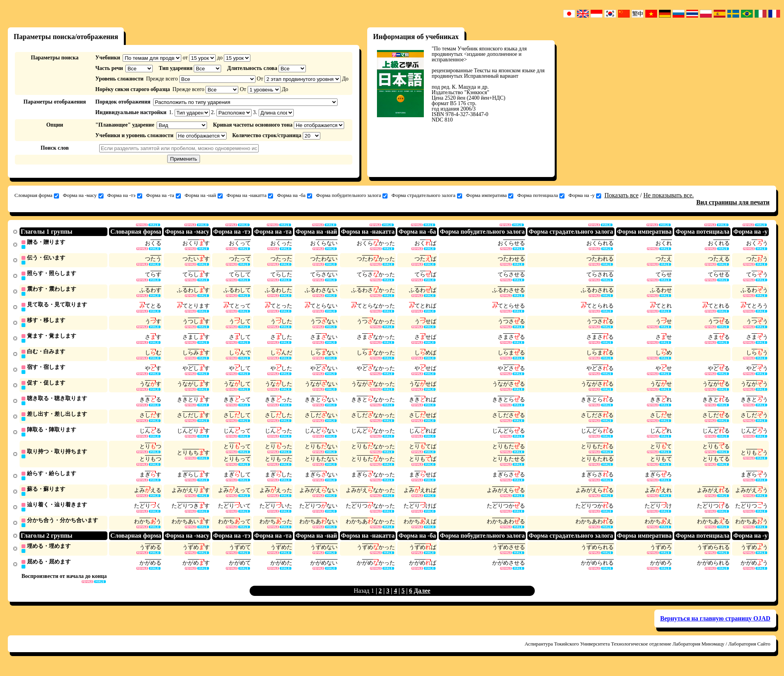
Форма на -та (163, 195)
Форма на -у (585, 195)
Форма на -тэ (125, 195)
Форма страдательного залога (427, 195)
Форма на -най (204, 195)
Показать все (621, 195)
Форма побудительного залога (352, 195)
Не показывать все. (669, 195)
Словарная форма (37, 195)
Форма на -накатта (250, 195)
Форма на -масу (83, 195)
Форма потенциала (541, 195)
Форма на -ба (295, 195)
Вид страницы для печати (733, 202)
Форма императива (490, 195)
